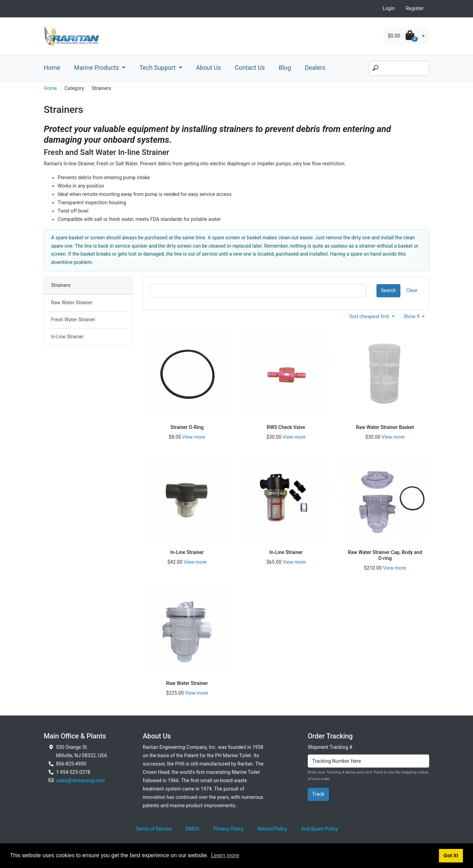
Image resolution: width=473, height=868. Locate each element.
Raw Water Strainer (72, 303)
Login (389, 8)
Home (52, 68)
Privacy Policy (228, 829)
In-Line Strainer (67, 337)
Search (388, 290)
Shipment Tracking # (330, 747)
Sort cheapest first (370, 316)
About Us (209, 68)
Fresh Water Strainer (73, 320)
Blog (285, 68)
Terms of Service (153, 829)
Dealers (315, 68)
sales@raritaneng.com (80, 780)
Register (415, 8)
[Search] (399, 68)
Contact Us (250, 68)
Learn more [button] (225, 855)
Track (318, 794)
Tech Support (158, 68)
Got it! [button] (451, 855)
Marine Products (97, 68)
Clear (412, 290)
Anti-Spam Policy (320, 829)
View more (194, 437)
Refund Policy (272, 829)
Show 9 (412, 316)
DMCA (192, 829)
